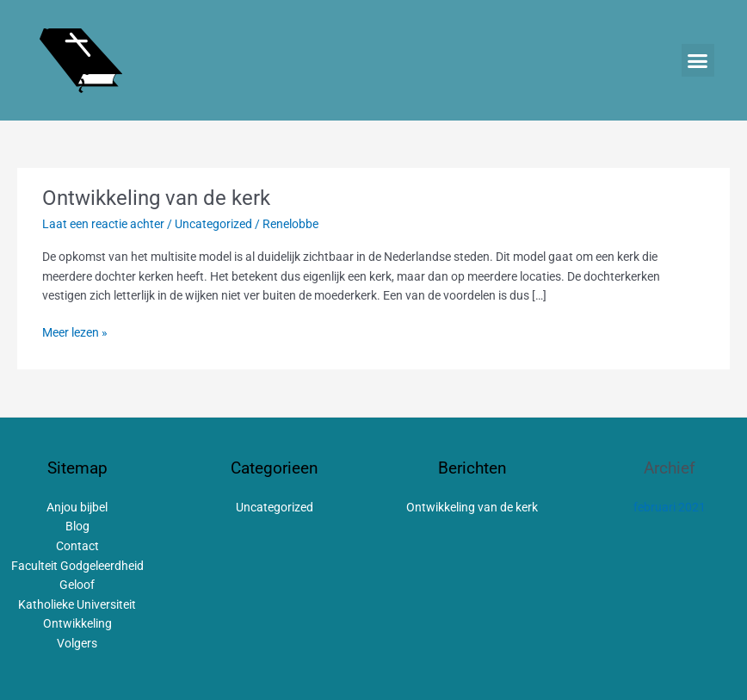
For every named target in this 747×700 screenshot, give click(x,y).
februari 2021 (670, 507)
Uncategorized (213, 224)
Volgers (77, 643)
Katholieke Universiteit (77, 604)
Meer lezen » (75, 331)
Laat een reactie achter (103, 224)
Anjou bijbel (77, 507)
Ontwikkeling (77, 623)
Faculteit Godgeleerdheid (77, 566)
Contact (77, 546)
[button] (698, 60)
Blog (77, 526)
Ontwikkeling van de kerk (156, 198)
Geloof (77, 585)
